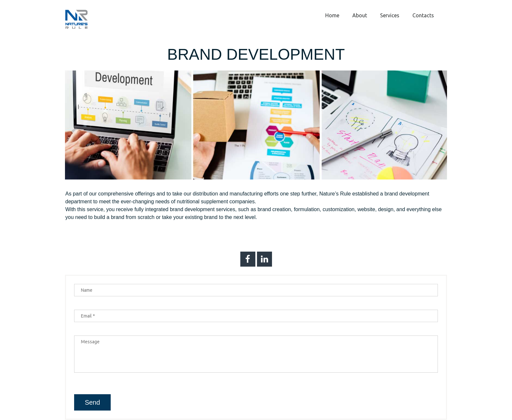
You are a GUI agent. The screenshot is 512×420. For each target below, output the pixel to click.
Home (332, 15)
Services (390, 15)
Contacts (423, 15)
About (360, 15)
